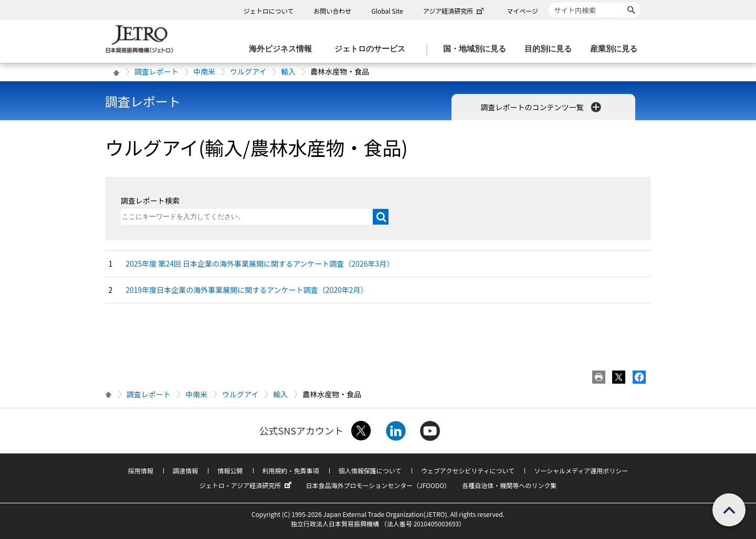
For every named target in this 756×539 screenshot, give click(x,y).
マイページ (522, 11)
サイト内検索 (548, 2)
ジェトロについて (269, 11)
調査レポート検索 (150, 200)
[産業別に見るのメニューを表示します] (617, 49)
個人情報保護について (370, 471)
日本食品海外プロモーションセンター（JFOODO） (378, 485)
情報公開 (230, 471)
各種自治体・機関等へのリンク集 (509, 485)
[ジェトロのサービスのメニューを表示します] (373, 49)
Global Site (387, 11)
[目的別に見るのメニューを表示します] (551, 49)
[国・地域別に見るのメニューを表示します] (478, 49)
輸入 (288, 71)
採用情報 (141, 471)
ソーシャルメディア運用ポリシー (581, 471)
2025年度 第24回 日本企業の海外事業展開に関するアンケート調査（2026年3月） (260, 263)
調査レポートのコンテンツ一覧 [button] (542, 107)
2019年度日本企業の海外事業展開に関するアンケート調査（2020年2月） (246, 290)
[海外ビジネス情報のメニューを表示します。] (283, 49)
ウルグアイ (248, 71)
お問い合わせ (332, 11)
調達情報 (185, 471)
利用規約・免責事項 (291, 471)
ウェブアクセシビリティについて (468, 471)
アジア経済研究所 (455, 11)
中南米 (204, 71)
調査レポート (156, 71)
